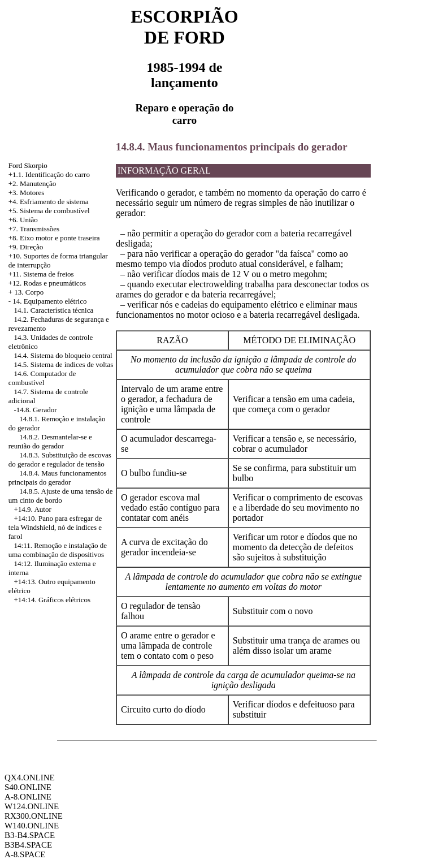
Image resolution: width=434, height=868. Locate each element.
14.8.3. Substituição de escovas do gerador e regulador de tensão (60, 459)
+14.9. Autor (33, 509)
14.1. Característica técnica (54, 310)
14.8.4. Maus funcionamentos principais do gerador (58, 478)
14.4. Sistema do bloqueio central (63, 355)
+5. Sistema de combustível (49, 211)
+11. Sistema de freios (41, 274)
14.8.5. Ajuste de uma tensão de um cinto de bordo (61, 496)
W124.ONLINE (32, 806)
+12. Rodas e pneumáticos (47, 283)
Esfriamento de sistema (54, 202)
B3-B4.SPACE (30, 835)
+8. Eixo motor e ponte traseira (54, 238)
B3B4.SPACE (28, 845)
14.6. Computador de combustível (42, 378)
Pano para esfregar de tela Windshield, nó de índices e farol (55, 527)
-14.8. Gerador (36, 410)
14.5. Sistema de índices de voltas (64, 364)
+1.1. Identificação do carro (49, 174)
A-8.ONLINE (28, 797)
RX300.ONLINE (34, 816)
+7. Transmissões (34, 229)
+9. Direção (26, 247)
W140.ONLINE (32, 826)
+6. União (23, 220)
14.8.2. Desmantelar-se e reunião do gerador (50, 441)
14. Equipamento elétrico (49, 301)
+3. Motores (27, 193)
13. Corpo (29, 292)
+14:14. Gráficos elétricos (52, 600)
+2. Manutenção (32, 183)
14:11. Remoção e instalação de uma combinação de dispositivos (58, 550)
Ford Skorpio (28, 165)
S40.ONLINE (28, 787)
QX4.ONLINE (30, 778)
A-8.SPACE (25, 854)
